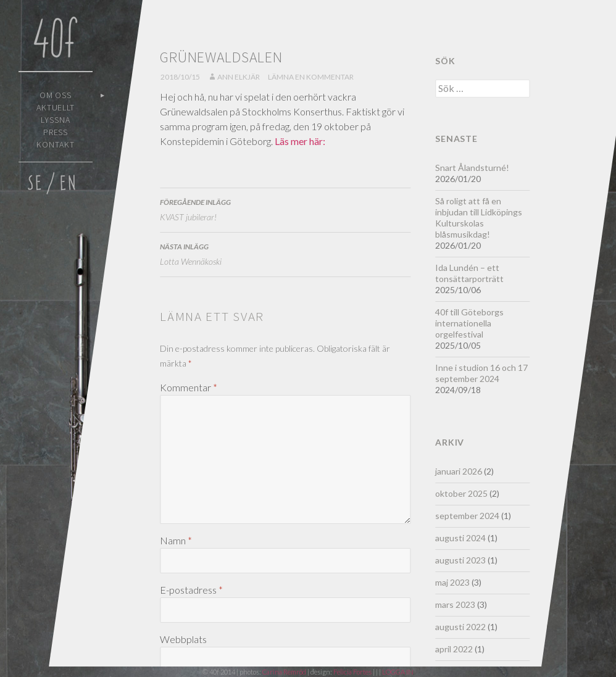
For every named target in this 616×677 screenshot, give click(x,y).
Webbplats (183, 639)
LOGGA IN (398, 672)
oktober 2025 (461, 493)
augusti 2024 (460, 538)
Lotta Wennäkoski (285, 253)
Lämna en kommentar (311, 77)
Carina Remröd (284, 672)
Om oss (56, 95)
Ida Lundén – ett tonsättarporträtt (469, 273)
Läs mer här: (300, 141)
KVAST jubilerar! (285, 209)
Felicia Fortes (353, 672)
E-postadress (191, 590)
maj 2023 (452, 582)
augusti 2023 (460, 560)
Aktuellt (56, 107)
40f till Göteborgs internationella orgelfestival (469, 323)
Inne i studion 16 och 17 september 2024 (481, 373)
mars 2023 (455, 604)
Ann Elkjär (239, 77)
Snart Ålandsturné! (472, 168)
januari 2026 (459, 471)
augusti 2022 (460, 627)
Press (56, 132)
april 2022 (454, 649)
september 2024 (467, 516)
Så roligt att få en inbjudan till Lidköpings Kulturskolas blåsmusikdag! (479, 218)
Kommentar (189, 387)
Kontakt (56, 144)
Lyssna (56, 120)
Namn (176, 540)
